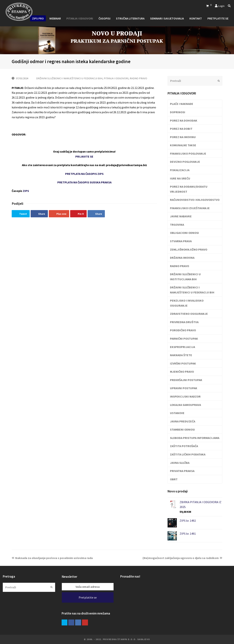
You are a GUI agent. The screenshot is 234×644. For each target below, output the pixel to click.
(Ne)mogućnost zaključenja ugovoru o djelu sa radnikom (182, 558)
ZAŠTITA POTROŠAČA (184, 446)
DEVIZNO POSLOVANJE (185, 162)
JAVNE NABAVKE (181, 216)
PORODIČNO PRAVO (183, 330)
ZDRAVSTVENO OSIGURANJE (189, 314)
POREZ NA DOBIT (181, 129)
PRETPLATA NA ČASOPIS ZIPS (84, 174)
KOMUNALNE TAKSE (183, 145)
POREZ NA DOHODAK (184, 120)
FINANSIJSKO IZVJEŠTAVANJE (190, 208)
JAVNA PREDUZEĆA (183, 421)
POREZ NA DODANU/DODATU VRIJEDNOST (189, 189)
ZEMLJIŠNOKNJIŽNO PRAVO (189, 249)
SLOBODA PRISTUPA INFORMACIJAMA (195, 438)
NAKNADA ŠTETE (181, 355)
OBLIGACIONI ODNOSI (184, 233)
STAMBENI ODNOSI (182, 429)
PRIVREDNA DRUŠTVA (184, 322)
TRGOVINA (177, 225)
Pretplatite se (88, 597)
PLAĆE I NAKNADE (182, 104)
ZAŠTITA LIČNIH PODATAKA (188, 454)
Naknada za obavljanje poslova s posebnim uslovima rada (52, 558)
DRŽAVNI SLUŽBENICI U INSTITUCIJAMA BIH (185, 277)
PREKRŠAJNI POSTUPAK (186, 380)
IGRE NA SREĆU (180, 178)
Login (221, 6)
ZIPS (26, 191)
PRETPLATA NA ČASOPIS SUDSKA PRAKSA (84, 182)
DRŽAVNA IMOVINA (182, 258)
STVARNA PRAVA (181, 241)
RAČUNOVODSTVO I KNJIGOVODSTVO (195, 200)
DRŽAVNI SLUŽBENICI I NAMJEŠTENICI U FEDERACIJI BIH (69, 78)
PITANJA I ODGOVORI (116, 78)
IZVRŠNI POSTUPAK (183, 363)
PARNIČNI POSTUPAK (184, 339)
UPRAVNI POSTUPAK (184, 388)
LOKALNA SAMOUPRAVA (185, 405)
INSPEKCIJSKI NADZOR (185, 396)
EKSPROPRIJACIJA (183, 347)
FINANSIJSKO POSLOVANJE (188, 153)
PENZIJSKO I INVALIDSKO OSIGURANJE (187, 303)
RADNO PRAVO (138, 78)
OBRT (174, 479)
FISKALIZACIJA (180, 170)
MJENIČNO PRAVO (182, 372)
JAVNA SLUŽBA (180, 463)
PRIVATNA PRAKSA (182, 471)
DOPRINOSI (178, 112)
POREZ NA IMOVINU (183, 137)
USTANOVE (177, 413)
